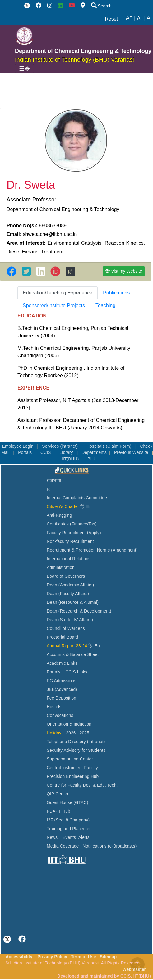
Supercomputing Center (70, 759)
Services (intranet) (60, 446)
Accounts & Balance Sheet (73, 655)
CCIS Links (76, 672)
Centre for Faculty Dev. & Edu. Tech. (82, 785)
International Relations (69, 559)
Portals (25, 453)
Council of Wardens (66, 629)
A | (130, 18)
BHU (92, 459)
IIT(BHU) (71, 459)
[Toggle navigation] (24, 69)
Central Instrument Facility (72, 768)
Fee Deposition (61, 698)
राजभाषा (54, 481)
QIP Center (58, 794)
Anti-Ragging (59, 515)
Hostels (54, 707)
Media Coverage (63, 846)
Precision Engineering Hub (73, 777)
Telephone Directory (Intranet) (76, 742)
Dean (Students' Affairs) (70, 620)
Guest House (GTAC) (67, 803)
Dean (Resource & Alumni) (73, 602)
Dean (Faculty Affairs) (68, 594)
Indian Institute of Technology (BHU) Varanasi (74, 60)
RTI (50, 489)
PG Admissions (62, 681)
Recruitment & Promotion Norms (78, 550)
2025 (84, 733)
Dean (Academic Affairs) (70, 585)
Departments (94, 453)
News (52, 837)
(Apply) (94, 533)
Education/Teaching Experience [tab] (58, 293)
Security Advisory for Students (76, 750)
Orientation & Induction (69, 724)
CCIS (46, 453)
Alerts (84, 837)
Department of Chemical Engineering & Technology (83, 51)
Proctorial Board (62, 637)
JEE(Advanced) (62, 689)
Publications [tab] (116, 293)
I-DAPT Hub (58, 811)
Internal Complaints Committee (77, 498)
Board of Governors (66, 576)
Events (69, 837)
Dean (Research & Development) (79, 611)
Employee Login (18, 446)
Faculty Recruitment (66, 533)
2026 (71, 733)
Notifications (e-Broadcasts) (110, 846)
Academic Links (62, 663)
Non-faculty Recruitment (70, 541)
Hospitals (96, 446)
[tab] (58, 293)
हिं (82, 507)
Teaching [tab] (105, 305)
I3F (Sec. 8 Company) (68, 820)
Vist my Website (124, 271)
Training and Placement (70, 829)
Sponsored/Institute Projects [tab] (54, 305)
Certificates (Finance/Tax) (72, 524)
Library (67, 453)
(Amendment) (124, 550)
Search (101, 6)
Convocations (60, 716)
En (89, 507)
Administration (61, 568)
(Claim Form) (119, 446)
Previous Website (132, 453)
